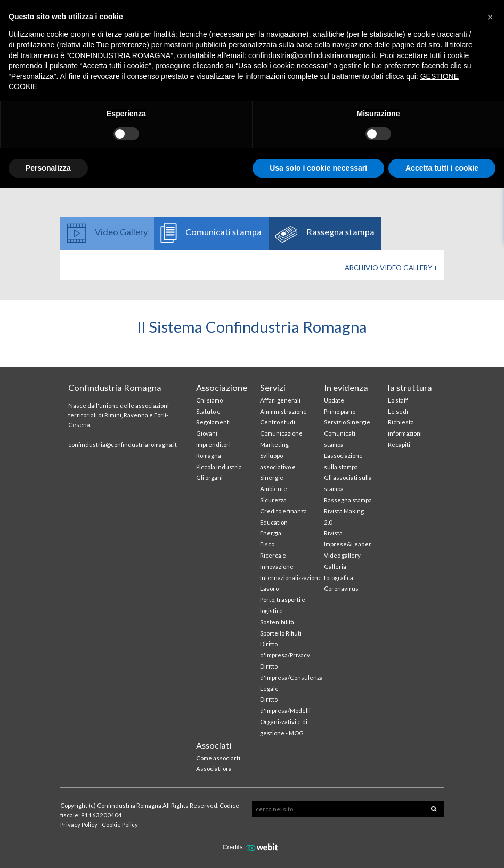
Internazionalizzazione (291, 578)
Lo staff (398, 400)
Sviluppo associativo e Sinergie (278, 467)
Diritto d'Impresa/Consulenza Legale (291, 677)
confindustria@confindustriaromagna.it (123, 444)
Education (274, 522)
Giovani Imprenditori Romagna (213, 444)
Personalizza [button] (48, 168)
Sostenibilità (277, 622)
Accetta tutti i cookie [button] (442, 168)
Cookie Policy (120, 825)
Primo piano (340, 411)
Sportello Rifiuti (281, 633)
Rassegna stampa (348, 500)
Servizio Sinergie (347, 422)
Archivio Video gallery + (391, 268)
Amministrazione (283, 411)
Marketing (274, 444)
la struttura (410, 387)
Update (334, 400)
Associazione (222, 387)
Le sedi (398, 411)
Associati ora (214, 769)
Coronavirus (341, 588)
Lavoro (269, 588)
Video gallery (342, 555)
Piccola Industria (219, 467)
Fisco (267, 544)
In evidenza (346, 387)
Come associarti (218, 758)
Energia (271, 533)
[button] (490, 17)
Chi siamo (209, 400)
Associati (214, 745)
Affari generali (280, 400)
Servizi (273, 387)
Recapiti (399, 444)
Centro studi (278, 422)
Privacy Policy (79, 825)
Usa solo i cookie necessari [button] (318, 168)
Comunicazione (281, 433)
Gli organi (209, 477)
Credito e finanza (283, 511)
